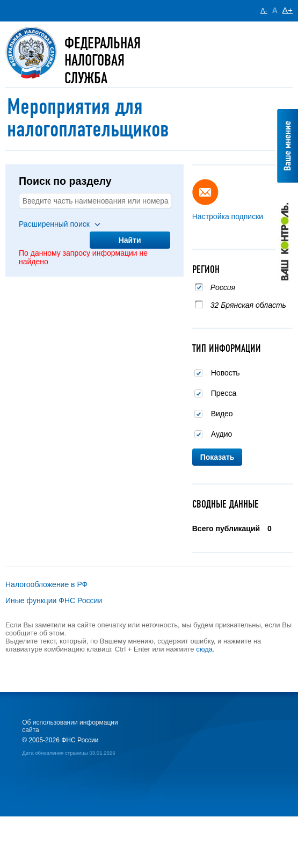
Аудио (222, 434)
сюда (204, 649)
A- (264, 11)
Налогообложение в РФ (46, 584)
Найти (130, 240)
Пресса (224, 393)
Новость (226, 373)
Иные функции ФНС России (54, 601)
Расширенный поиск (54, 224)
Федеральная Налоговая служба (103, 61)
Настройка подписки (228, 216)
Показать (217, 457)
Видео (222, 414)
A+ (288, 10)
